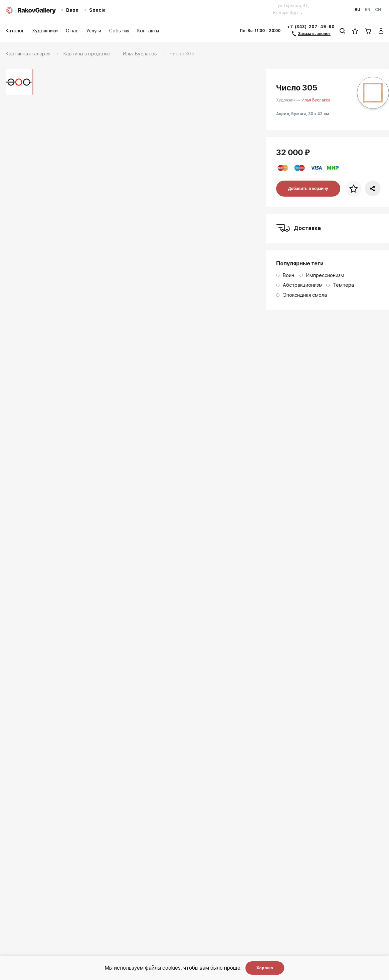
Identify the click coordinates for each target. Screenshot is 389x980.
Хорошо (265, 968)
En (368, 10)
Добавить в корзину (308, 189)
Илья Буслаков (140, 54)
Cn (378, 10)
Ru (357, 10)
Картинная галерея (28, 54)
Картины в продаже (87, 54)
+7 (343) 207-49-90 (311, 27)
